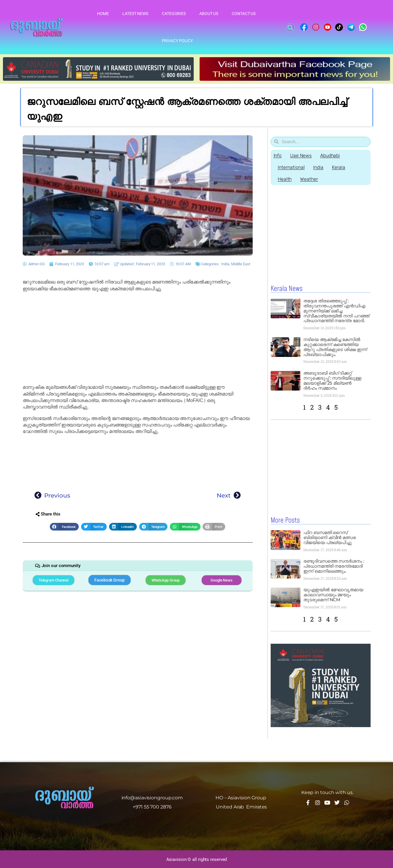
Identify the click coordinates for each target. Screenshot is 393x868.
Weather (310, 179)
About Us (209, 14)
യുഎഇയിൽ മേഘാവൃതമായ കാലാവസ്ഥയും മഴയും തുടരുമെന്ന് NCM (333, 594)
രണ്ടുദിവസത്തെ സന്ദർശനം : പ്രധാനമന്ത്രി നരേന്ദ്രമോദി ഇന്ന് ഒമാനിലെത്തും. (334, 566)
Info (278, 155)
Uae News (301, 155)
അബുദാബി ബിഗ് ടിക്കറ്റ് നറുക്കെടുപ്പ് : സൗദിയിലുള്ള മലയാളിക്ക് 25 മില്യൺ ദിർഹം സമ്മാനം (332, 381)
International (292, 167)
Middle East (241, 264)
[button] (290, 28)
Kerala (339, 167)
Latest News (135, 14)
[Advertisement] (138, 338)
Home (103, 14)
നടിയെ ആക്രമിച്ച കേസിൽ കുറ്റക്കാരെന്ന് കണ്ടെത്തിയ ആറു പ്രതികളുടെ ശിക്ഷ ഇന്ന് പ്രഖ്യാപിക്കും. (335, 347)
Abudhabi (331, 155)
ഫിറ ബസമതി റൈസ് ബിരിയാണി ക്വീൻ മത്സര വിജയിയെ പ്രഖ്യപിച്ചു (330, 537)
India (225, 264)
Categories (174, 14)
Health (285, 179)
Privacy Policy (177, 41)
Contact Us (244, 14)
